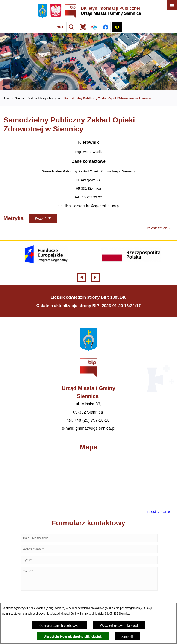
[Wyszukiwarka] (72, 27)
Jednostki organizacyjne (44, 98)
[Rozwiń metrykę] (43, 218)
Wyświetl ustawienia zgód (119, 625)
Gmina (19, 98)
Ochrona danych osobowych (60, 625)
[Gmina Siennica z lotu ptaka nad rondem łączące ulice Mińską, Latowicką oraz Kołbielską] (88, 61)
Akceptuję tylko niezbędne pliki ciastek (73, 637)
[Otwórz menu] (172, 5)
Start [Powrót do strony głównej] (7, 98)
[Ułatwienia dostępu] (117, 27)
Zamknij (127, 637)
